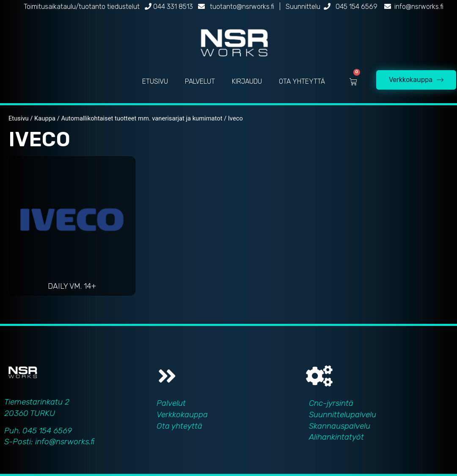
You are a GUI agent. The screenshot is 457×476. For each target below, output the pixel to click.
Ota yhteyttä (179, 426)
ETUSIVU (155, 81)
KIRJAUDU (247, 81)
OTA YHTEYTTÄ (302, 81)
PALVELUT (200, 81)
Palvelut (171, 403)
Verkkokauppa (182, 414)
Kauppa (45, 118)
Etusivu (19, 118)
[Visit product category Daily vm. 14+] (72, 228)
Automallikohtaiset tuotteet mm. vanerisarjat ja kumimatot (142, 118)
